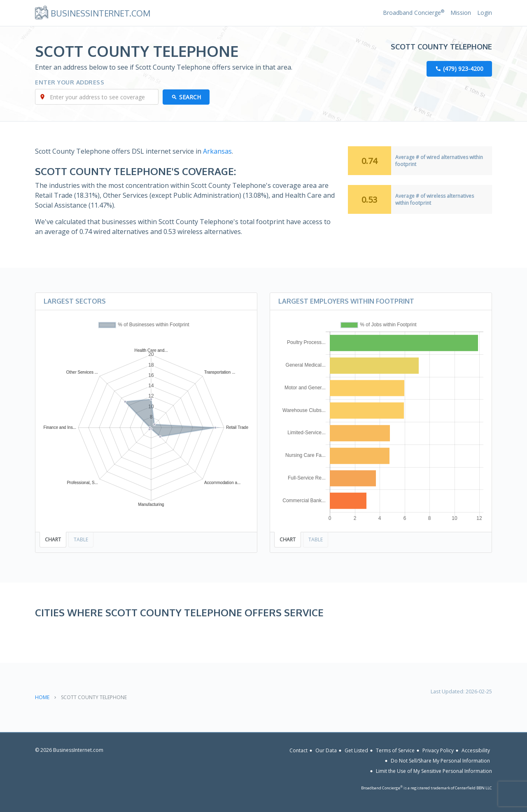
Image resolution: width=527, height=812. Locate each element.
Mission (461, 13)
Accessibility (476, 750)
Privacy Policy (438, 750)
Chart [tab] (53, 539)
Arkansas (217, 151)
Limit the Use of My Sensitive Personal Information (434, 771)
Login (485, 13)
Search (190, 97)
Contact (298, 750)
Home (42, 697)
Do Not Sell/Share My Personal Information (440, 761)
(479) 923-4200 (463, 69)
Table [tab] (81, 539)
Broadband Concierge (414, 13)
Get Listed (356, 750)
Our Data (326, 750)
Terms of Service (395, 750)
